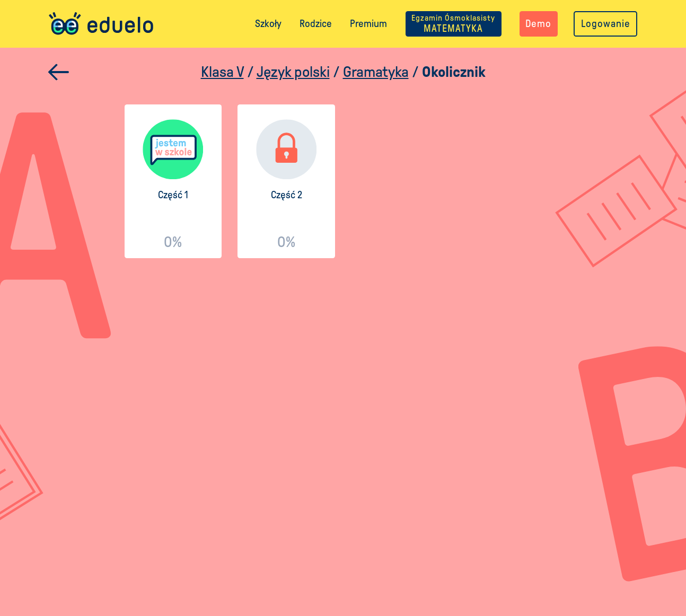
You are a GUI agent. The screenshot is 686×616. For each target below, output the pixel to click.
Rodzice (316, 24)
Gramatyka (376, 72)
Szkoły (268, 24)
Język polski (293, 72)
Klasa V (222, 72)
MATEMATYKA (453, 24)
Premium (368, 24)
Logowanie (606, 24)
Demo (538, 24)
